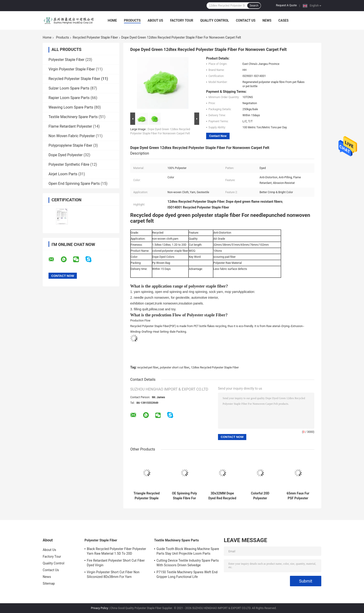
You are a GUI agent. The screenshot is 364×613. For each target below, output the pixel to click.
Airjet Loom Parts (63, 174)
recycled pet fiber (148, 368)
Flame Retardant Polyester (70, 126)
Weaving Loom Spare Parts (71, 107)
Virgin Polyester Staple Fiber (72, 69)
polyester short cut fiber (175, 368)
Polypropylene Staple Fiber (70, 145)
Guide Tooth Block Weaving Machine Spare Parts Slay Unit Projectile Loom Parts (188, 551)
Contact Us (246, 20)
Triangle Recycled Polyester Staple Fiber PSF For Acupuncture (146, 496)
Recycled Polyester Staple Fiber (95, 37)
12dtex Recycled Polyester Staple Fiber (215, 368)
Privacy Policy (100, 608)
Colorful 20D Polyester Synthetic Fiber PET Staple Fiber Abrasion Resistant (260, 496)
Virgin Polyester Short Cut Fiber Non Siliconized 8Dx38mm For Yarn (113, 574)
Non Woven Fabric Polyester (72, 136)
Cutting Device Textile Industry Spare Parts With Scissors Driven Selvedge (188, 563)
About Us (155, 20)
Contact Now (218, 136)
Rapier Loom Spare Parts (69, 98)
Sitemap (49, 583)
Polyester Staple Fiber (67, 60)
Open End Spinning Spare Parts (74, 184)
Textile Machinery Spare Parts (73, 117)
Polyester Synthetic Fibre (69, 164)
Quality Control (214, 20)
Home (112, 20)
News (267, 20)
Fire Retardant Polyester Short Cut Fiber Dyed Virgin (116, 563)
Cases (283, 20)
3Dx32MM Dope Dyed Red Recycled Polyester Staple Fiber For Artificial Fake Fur (222, 496)
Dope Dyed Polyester (66, 155)
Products (132, 20)
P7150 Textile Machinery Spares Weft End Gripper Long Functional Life (187, 574)
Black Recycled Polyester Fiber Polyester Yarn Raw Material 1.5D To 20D (116, 551)
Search (254, 6)
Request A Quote (286, 5)
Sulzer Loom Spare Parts (69, 88)
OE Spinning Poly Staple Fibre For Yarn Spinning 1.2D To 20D (184, 496)
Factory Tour (182, 20)
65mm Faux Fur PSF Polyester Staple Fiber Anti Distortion (298, 496)
